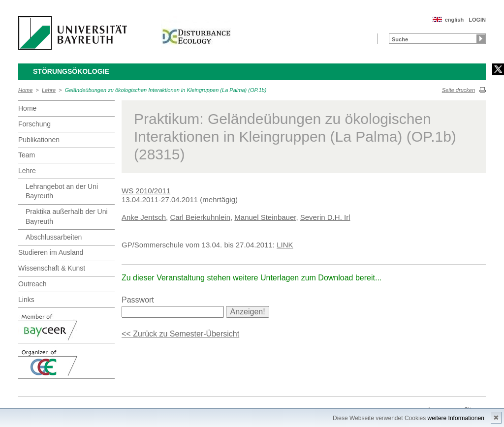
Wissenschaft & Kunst (52, 268)
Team (27, 155)
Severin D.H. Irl (325, 217)
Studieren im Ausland (51, 252)
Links (26, 300)
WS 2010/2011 (146, 191)
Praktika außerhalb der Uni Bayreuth (67, 216)
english (455, 20)
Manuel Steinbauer (265, 217)
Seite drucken (458, 90)
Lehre (49, 90)
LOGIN (477, 20)
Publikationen (39, 140)
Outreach (32, 284)
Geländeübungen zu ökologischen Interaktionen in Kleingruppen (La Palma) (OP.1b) (166, 90)
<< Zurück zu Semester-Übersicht (180, 334)
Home (25, 90)
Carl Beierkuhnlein (200, 217)
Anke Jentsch (144, 217)
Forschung (34, 124)
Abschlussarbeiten (54, 237)
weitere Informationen (456, 418)
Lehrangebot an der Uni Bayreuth (62, 191)
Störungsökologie (71, 71)
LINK (285, 245)
